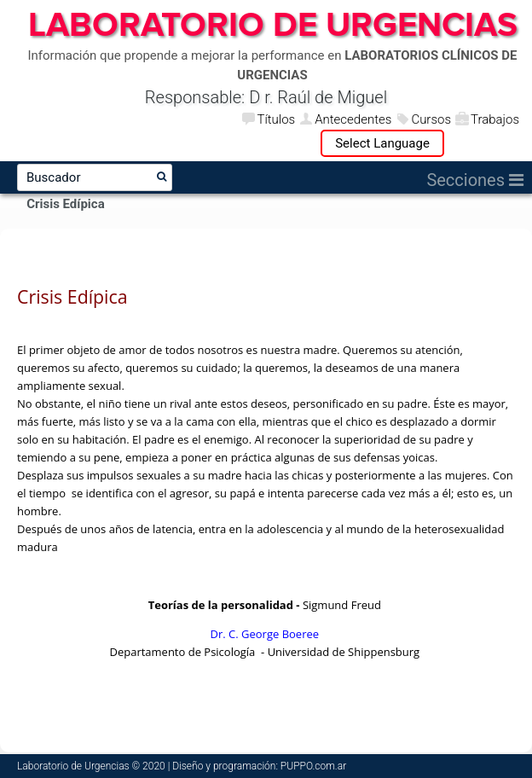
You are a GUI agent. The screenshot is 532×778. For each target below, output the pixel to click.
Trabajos (495, 119)
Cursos (431, 119)
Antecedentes (353, 119)
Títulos (276, 119)
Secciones (475, 180)
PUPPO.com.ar (313, 766)
